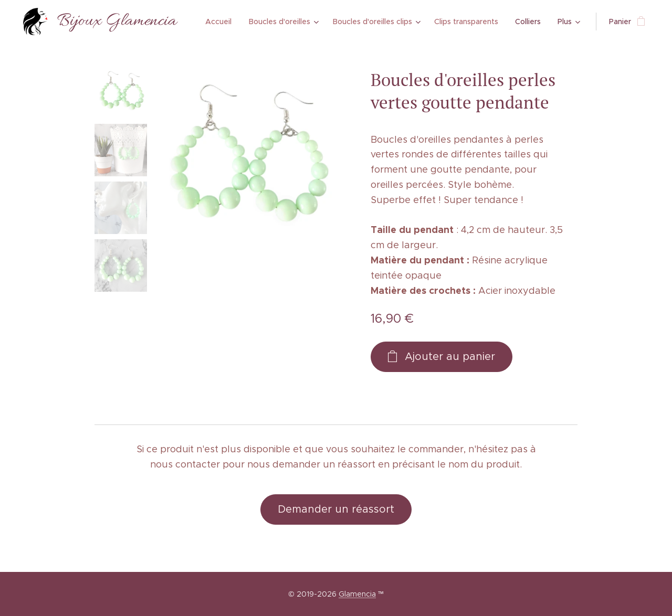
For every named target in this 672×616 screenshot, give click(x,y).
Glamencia (357, 594)
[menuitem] (222, 22)
